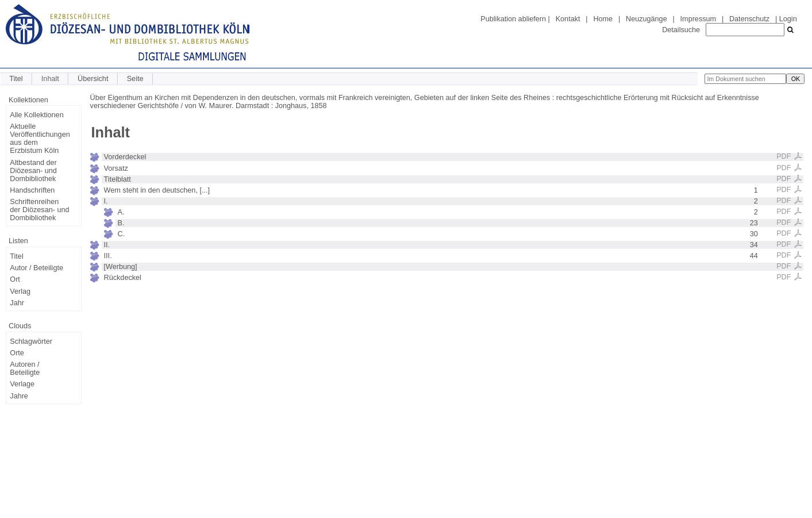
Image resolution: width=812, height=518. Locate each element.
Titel (16, 79)
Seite (135, 79)
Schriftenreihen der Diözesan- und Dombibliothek (39, 210)
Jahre (19, 396)
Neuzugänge (646, 19)
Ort (15, 279)
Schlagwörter (31, 342)
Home (603, 19)
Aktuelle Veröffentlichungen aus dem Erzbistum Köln (40, 139)
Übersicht (93, 79)
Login (788, 19)
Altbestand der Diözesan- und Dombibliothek (33, 171)
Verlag (20, 291)
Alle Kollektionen (36, 115)
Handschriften (32, 190)
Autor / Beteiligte (36, 268)
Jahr (17, 303)
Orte (17, 353)
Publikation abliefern (513, 19)
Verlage (22, 384)
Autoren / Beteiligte (25, 369)
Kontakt (568, 19)
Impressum (698, 19)
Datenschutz (749, 19)
